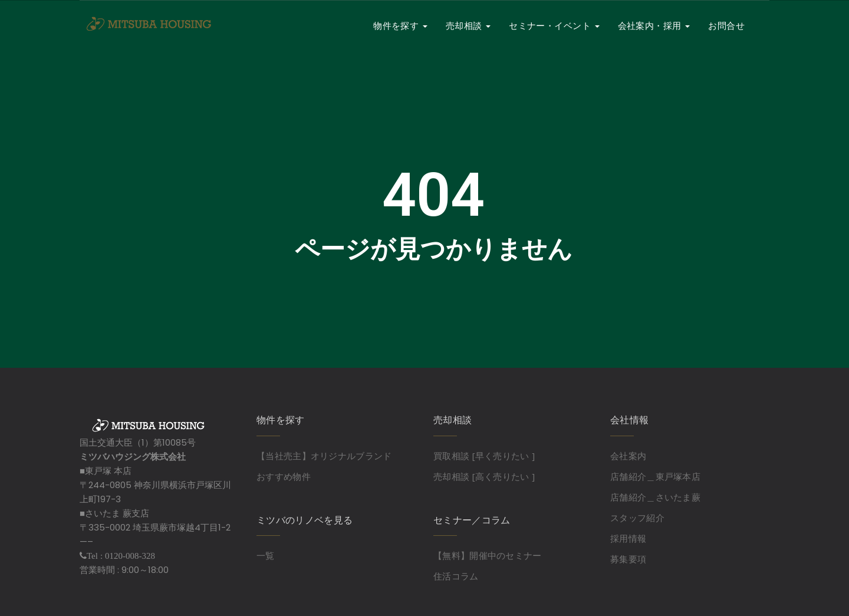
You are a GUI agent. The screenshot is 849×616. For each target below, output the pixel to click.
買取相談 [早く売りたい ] (484, 456)
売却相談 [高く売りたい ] (484, 476)
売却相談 (468, 26)
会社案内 (628, 456)
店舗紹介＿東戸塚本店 (655, 476)
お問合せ (726, 26)
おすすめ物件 (284, 476)
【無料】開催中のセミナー (488, 555)
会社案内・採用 (654, 26)
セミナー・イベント (554, 26)
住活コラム (456, 576)
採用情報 (628, 538)
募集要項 (628, 559)
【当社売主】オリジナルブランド (324, 456)
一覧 (266, 555)
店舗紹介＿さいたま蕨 (655, 497)
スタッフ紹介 (637, 518)
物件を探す (400, 26)
